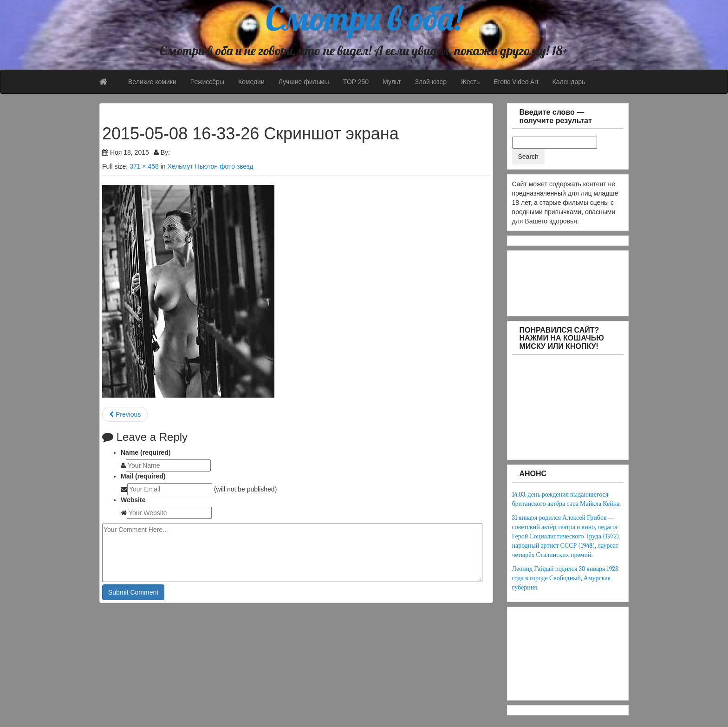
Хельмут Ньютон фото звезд (210, 166)
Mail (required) (143, 476)
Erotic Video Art (516, 82)
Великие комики (152, 82)
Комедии (251, 82)
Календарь (569, 82)
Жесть (470, 82)
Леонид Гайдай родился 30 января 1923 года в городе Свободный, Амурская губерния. (565, 578)
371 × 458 (144, 166)
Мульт (392, 82)
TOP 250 (356, 82)
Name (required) (146, 452)
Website (133, 500)
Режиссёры (207, 82)
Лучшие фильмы (304, 82)
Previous (125, 414)
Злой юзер (431, 82)
